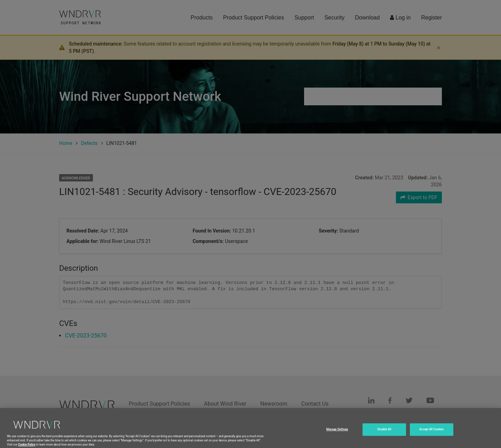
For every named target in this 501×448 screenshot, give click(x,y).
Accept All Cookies (431, 431)
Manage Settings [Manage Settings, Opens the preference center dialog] (337, 431)
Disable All (384, 431)
